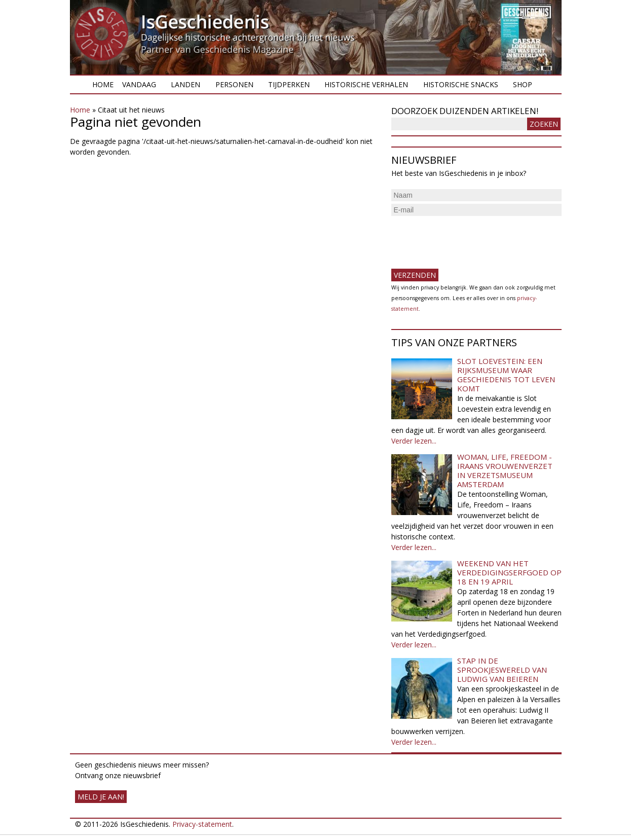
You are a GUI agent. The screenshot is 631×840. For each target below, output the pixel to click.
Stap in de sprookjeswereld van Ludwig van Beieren (502, 670)
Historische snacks (461, 84)
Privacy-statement (202, 824)
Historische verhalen (366, 84)
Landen (185, 84)
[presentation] (468, 238)
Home (103, 84)
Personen (234, 84)
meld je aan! (101, 797)
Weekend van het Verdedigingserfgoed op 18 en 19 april (509, 572)
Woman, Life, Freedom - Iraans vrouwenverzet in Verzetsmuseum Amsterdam (505, 470)
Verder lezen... (414, 441)
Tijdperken (289, 84)
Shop (523, 84)
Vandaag (139, 84)
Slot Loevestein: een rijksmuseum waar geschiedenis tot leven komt (506, 375)
